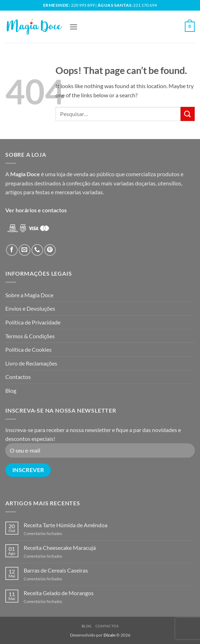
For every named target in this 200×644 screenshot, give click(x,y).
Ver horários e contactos (36, 210)
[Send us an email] (25, 250)
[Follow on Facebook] (12, 250)
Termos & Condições (30, 336)
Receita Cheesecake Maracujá (60, 548)
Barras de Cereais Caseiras (56, 570)
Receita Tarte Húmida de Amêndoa (66, 525)
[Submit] (188, 114)
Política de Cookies (28, 349)
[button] (73, 27)
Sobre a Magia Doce (29, 295)
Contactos (18, 377)
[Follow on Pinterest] (50, 250)
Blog (11, 390)
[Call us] (37, 250)
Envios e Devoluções (30, 308)
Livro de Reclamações (31, 363)
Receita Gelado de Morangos (59, 593)
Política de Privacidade (33, 322)
